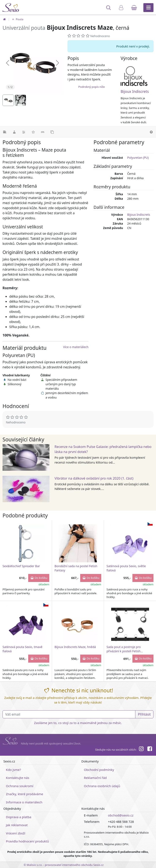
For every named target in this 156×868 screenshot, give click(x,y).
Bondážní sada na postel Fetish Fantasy (76, 568)
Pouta (17, 19)
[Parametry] (24, 132)
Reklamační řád (95, 778)
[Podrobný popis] (5, 132)
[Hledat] (109, 9)
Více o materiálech (76, 347)
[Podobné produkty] (52, 132)
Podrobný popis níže (91, 87)
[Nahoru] (151, 132)
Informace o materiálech (24, 802)
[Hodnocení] (33, 132)
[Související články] (43, 132)
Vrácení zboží (16, 833)
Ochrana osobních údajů (102, 786)
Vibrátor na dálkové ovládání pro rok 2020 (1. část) (94, 478)
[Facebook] (150, 749)
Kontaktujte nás (18, 778)
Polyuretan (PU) (138, 158)
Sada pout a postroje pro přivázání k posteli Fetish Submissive (124, 649)
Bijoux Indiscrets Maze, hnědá (75, 647)
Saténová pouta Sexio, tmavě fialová (22, 649)
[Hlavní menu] (148, 8)
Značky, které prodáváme (25, 794)
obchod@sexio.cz (121, 815)
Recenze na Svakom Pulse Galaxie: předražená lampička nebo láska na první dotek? (103, 449)
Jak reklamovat (17, 825)
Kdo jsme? (13, 770)
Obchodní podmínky (99, 770)
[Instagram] (141, 749)
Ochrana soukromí (20, 786)
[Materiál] (14, 132)
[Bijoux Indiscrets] (137, 76)
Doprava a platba (19, 817)
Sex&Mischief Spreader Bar (21, 566)
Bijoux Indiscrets (135, 92)
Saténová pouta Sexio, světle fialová (126, 568)
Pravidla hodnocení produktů (27, 841)
